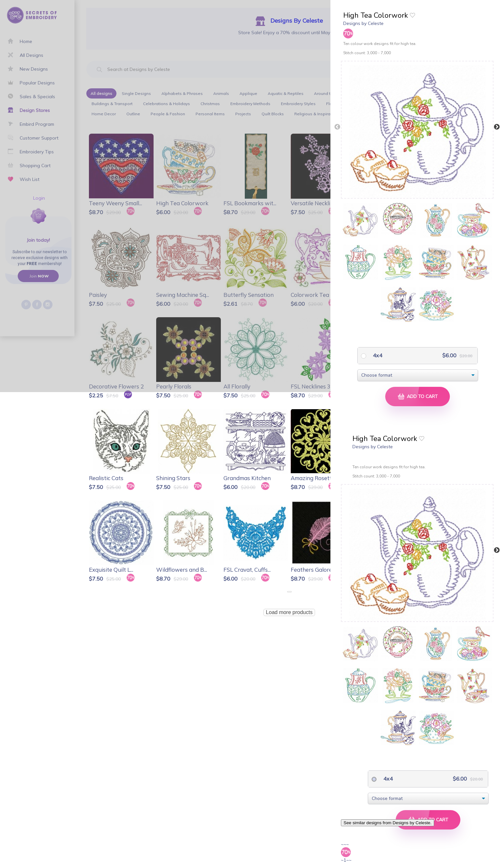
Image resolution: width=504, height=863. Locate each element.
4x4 (377, 355)
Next (497, 127)
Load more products (289, 612)
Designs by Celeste (363, 23)
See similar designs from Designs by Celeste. (388, 823)
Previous (337, 127)
